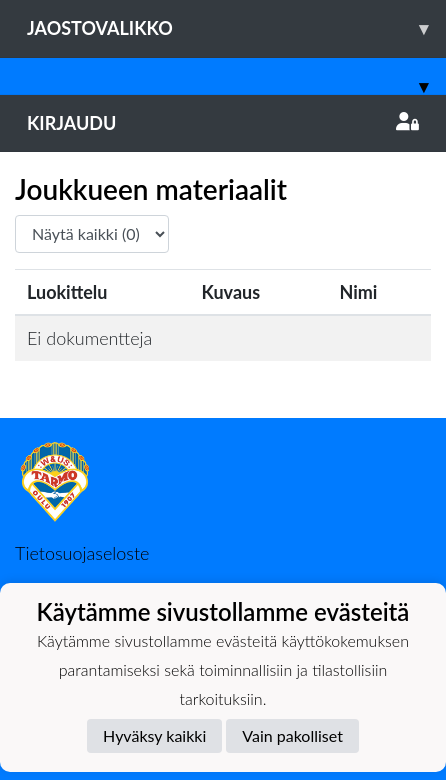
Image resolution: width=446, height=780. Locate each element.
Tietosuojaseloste (82, 553)
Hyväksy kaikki (154, 735)
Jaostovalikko (236, 28)
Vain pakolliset (292, 735)
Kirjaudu (223, 123)
